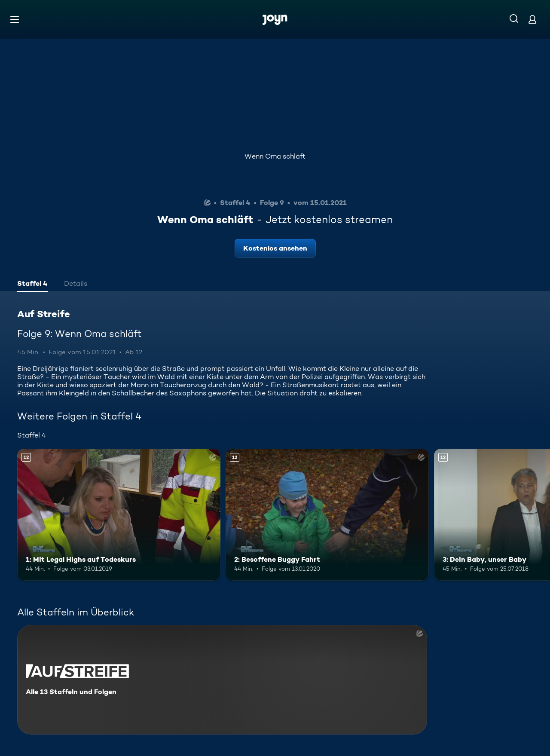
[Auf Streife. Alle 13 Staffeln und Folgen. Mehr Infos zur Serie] (222, 680)
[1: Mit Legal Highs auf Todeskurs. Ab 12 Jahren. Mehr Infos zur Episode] (119, 515)
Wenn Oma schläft (275, 156)
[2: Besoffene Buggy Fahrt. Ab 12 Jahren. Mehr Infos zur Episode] (327, 515)
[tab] (32, 285)
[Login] (532, 19)
